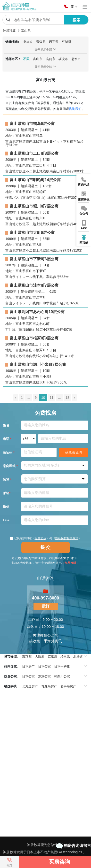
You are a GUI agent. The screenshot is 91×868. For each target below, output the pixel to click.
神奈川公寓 (62, 676)
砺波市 (63, 59)
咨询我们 (75, 109)
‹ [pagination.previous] (16, 398)
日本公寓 (44, 666)
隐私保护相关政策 (67, 538)
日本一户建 (62, 666)
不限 (26, 59)
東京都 (27, 657)
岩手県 (54, 42)
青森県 (41, 42)
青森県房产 (49, 686)
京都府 (53, 657)
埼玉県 (65, 657)
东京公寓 (44, 676)
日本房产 (28, 666)
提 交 (45, 547)
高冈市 (51, 59)
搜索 (76, 20)
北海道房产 (30, 686)
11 (52, 398)
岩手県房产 (68, 686)
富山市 (38, 59)
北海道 (28, 42)
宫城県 (66, 42)
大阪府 (40, 657)
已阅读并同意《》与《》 (46, 538)
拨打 (46, 606)
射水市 (76, 59)
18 (67, 398)
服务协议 (41, 538)
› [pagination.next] (74, 398)
